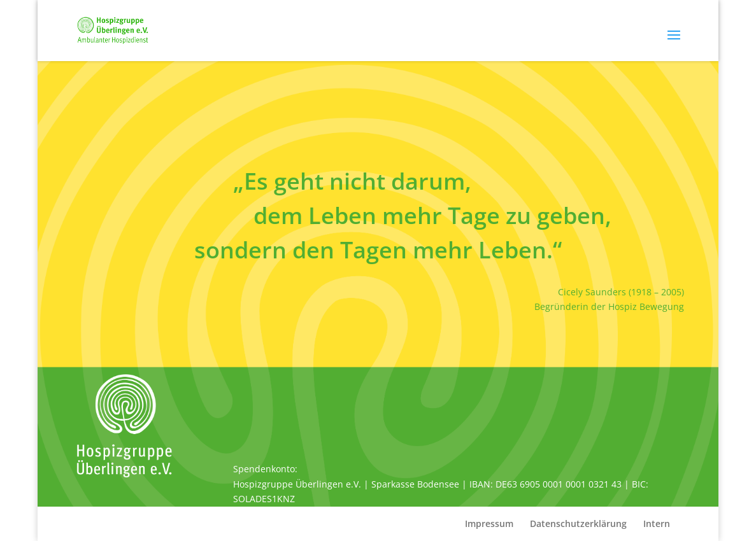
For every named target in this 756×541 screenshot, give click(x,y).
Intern (657, 523)
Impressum (489, 523)
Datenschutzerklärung (578, 523)
